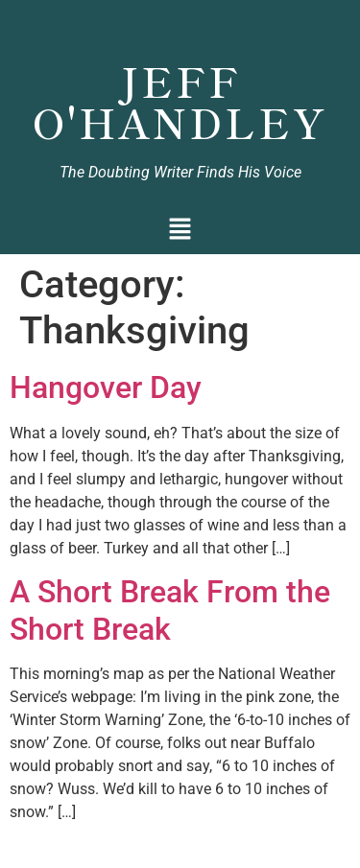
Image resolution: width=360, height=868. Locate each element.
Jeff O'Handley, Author (180, 25)
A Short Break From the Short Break (170, 610)
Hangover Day (106, 387)
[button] (180, 231)
